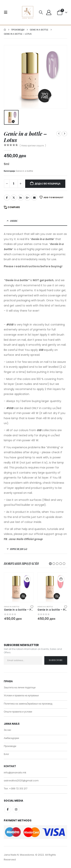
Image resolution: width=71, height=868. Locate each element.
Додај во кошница (48, 184)
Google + (27, 198)
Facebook (7, 198)
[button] (7, 12)
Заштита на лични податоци (20, 687)
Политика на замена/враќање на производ (28, 704)
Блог (6, 754)
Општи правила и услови (18, 712)
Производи (10, 746)
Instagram (16, 809)
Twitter (14, 198)
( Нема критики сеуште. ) (33, 146)
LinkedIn (21, 198)
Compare (14, 207)
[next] (65, 134)
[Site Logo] (28, 12)
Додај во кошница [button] (27, 579)
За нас (7, 730)
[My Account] (49, 12)
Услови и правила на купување (21, 695)
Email (34, 198)
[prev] (59, 134)
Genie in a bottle (24, 171)
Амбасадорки (11, 738)
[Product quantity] (14, 184)
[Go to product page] (19, 587)
